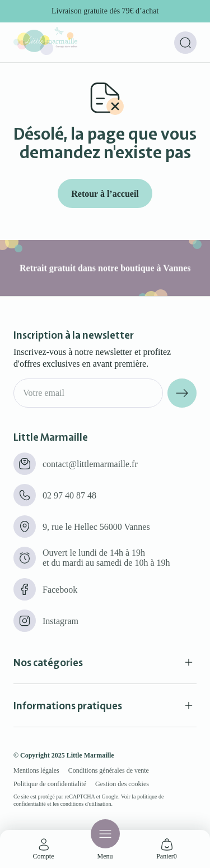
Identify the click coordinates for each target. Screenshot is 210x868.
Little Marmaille (90, 755)
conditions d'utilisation (86, 804)
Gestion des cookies (122, 784)
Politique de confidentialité (50, 784)
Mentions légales (36, 770)
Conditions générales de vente (109, 770)
